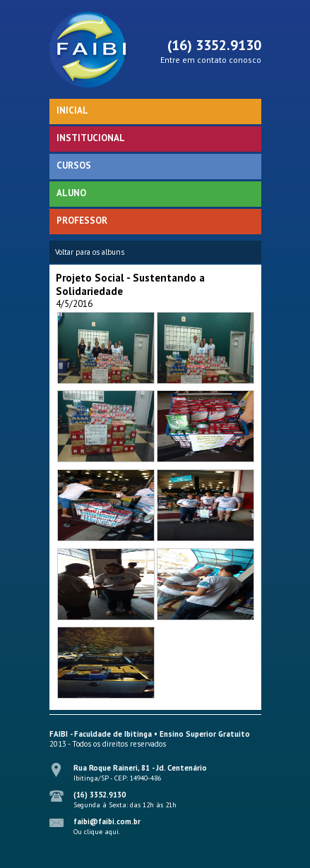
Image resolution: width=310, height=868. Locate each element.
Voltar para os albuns (90, 252)
